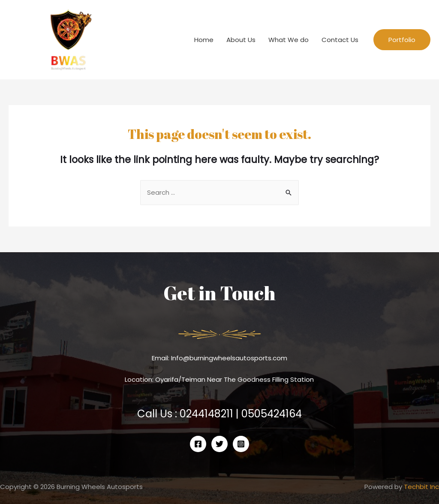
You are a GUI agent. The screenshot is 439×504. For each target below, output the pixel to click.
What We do (289, 40)
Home (204, 40)
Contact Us (340, 40)
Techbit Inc (421, 487)
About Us (241, 40)
